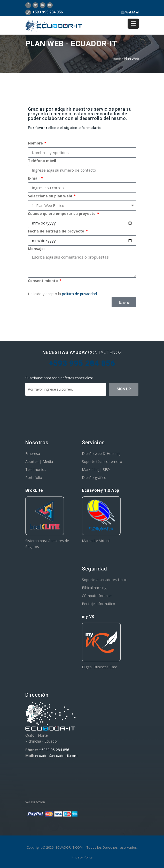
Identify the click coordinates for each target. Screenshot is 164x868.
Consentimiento (43, 281)
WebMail (130, 12)
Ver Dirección (35, 802)
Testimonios (36, 469)
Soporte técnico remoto (102, 461)
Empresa (33, 453)
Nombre (36, 143)
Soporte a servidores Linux (104, 580)
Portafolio (34, 477)
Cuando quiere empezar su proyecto (62, 214)
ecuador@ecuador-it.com (56, 756)
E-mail (34, 178)
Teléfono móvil (42, 161)
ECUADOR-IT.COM (69, 847)
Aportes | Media (39, 461)
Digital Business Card (100, 667)
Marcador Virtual (96, 541)
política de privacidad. (80, 294)
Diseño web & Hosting (101, 453)
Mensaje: (36, 249)
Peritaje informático (99, 604)
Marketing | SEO (96, 469)
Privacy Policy (82, 857)
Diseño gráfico (94, 477)
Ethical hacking (94, 588)
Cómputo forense (97, 596)
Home (116, 59)
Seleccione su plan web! (50, 196)
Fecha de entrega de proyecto (57, 231)
